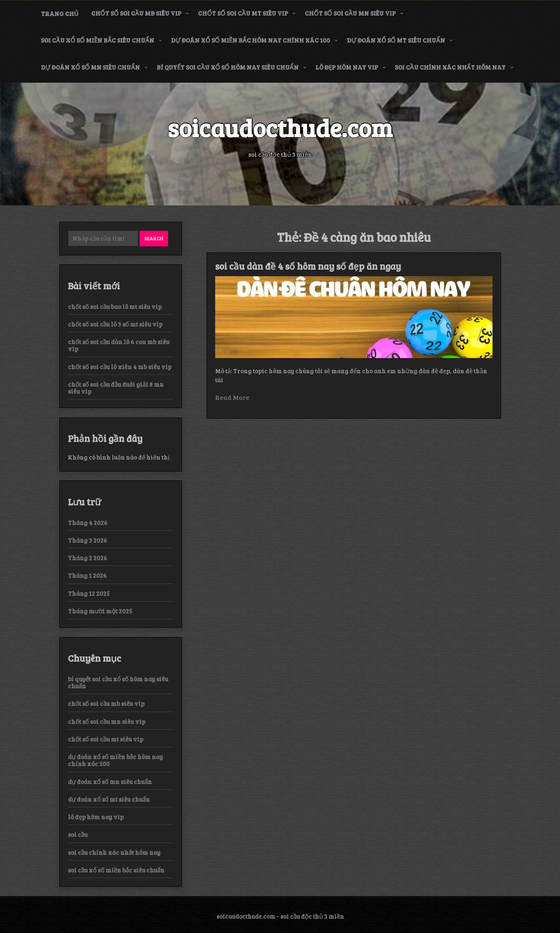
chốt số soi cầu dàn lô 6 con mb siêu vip (119, 345)
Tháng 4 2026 (88, 523)
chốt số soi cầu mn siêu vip (350, 13)
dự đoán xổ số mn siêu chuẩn (90, 67)
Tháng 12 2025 (89, 593)
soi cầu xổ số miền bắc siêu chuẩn (98, 40)
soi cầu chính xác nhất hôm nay (450, 67)
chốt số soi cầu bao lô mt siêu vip (115, 306)
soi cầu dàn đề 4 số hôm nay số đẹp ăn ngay (308, 266)
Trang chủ (60, 14)
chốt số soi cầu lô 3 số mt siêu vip (115, 324)
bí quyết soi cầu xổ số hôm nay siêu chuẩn (228, 67)
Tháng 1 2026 (87, 575)
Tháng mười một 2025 (100, 611)
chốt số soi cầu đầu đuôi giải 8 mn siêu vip (116, 388)
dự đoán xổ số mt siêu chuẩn (396, 40)
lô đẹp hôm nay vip (347, 67)
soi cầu (78, 834)
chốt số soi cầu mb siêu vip (136, 13)
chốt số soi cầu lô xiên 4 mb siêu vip (120, 367)
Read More (232, 397)
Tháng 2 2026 (88, 558)
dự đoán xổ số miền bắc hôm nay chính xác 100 (251, 40)
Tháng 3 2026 (88, 540)
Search (154, 238)
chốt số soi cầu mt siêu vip (243, 13)
